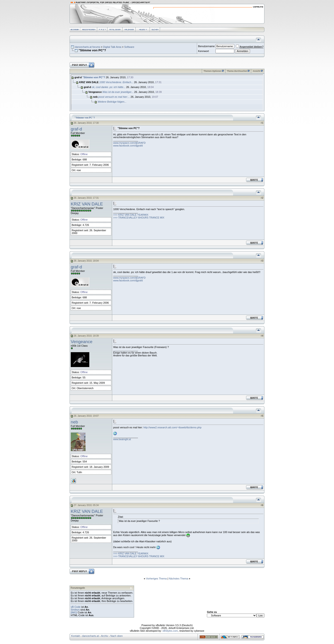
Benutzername (206, 46)
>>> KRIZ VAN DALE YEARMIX (131, 215)
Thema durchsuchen (237, 71)
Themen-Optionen (212, 71)
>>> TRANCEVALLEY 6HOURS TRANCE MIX (139, 218)
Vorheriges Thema (156, 579)
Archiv (104, 636)
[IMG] (74, 612)
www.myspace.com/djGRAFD (129, 143)
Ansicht (256, 71)
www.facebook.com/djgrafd (128, 146)
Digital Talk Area (112, 47)
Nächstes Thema (178, 579)
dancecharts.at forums (88, 47)
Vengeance (82, 342)
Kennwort (203, 51)
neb (74, 422)
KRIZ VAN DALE (87, 204)
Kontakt (75, 636)
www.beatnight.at (122, 439)
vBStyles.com (170, 631)
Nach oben (117, 636)
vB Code (76, 607)
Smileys (75, 610)
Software (129, 47)
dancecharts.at (90, 636)
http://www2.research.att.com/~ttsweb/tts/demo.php (172, 427)
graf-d (76, 129)
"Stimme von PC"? (94, 77)
